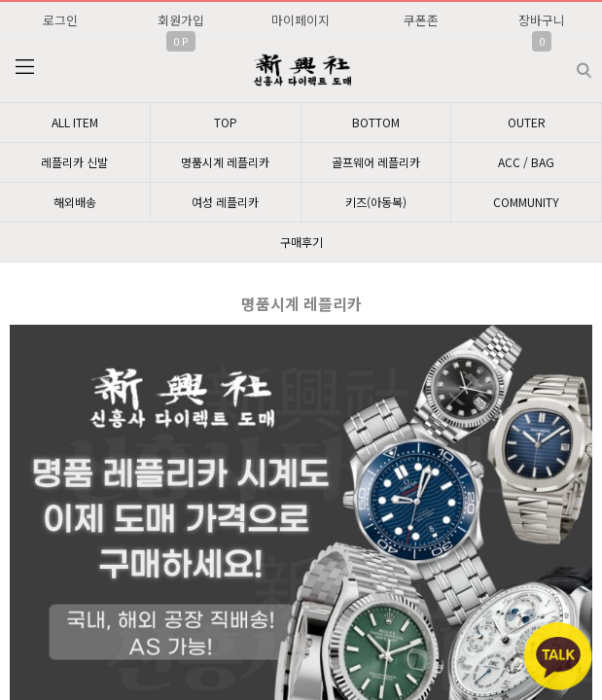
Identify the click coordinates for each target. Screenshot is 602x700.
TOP (226, 122)
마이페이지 (301, 20)
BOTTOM (376, 122)
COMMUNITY (526, 202)
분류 (24, 67)
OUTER (527, 122)
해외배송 (75, 202)
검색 (568, 63)
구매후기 (301, 242)
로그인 (60, 20)
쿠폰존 (421, 20)
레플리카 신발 (74, 162)
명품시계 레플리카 (225, 162)
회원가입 (181, 20)
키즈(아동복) (376, 202)
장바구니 (542, 20)
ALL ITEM (75, 122)
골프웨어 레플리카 (376, 162)
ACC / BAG (526, 162)
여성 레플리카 (225, 202)
